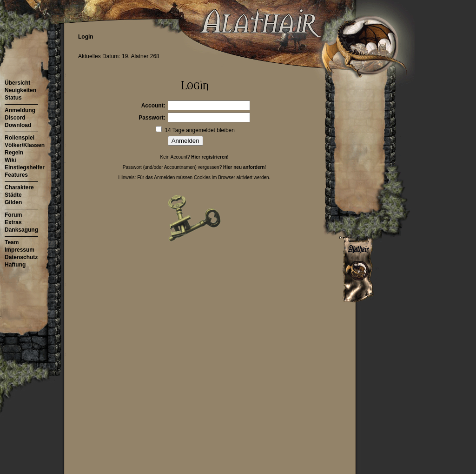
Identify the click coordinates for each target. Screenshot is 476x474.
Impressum (20, 250)
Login (86, 37)
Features (16, 175)
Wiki (10, 160)
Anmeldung (20, 110)
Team (12, 242)
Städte (13, 195)
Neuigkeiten (20, 90)
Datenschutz (21, 257)
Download (18, 125)
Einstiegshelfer (25, 167)
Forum (13, 215)
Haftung (15, 265)
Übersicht (17, 83)
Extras (13, 222)
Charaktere (19, 187)
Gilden (13, 202)
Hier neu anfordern (244, 167)
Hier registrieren (209, 157)
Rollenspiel (20, 138)
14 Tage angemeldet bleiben (200, 130)
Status (13, 98)
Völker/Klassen (25, 145)
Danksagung (21, 230)
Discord (15, 118)
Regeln (14, 153)
